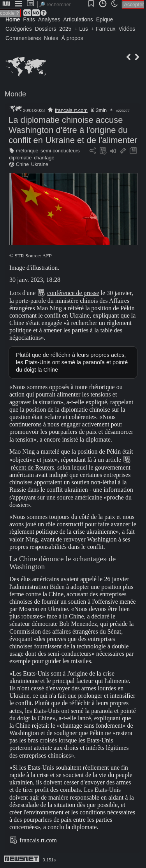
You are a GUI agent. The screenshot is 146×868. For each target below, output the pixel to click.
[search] (61, 4)
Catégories (19, 29)
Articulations (78, 19)
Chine (22, 164)
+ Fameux (103, 29)
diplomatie (20, 158)
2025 (65, 29)
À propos (72, 38)
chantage (44, 158)
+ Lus (81, 29)
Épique (105, 19)
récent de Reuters (33, 467)
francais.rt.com (71, 110)
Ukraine (40, 164)
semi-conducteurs (60, 151)
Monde (15, 94)
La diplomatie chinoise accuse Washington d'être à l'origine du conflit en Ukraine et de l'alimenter (73, 130)
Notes (51, 38)
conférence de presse (73, 293)
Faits (29, 19)
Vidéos (127, 29)
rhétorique (27, 151)
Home (13, 19)
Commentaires (23, 38)
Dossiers (46, 29)
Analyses (49, 19)
